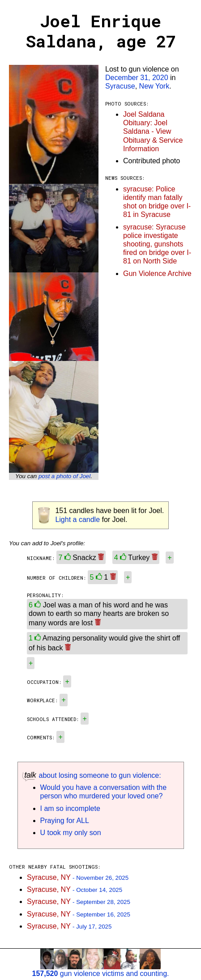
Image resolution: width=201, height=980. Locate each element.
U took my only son (71, 833)
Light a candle (77, 520)
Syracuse (120, 86)
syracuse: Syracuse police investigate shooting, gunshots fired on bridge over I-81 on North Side (157, 244)
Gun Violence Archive (157, 274)
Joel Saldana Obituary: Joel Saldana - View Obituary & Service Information (153, 132)
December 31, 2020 (137, 78)
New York (154, 86)
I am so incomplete (70, 808)
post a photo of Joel (64, 476)
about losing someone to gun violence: (92, 775)
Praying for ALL (65, 821)
